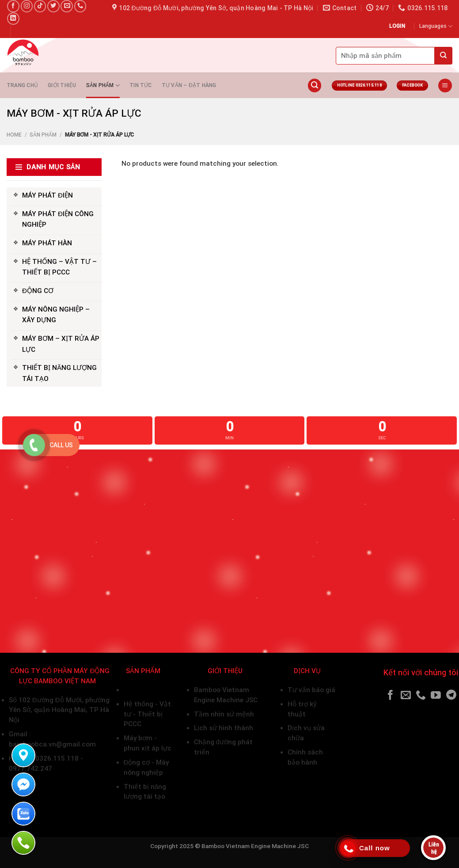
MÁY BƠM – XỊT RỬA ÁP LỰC (61, 344)
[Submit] (444, 56)
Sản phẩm (103, 86)
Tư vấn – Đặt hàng (189, 85)
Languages (436, 26)
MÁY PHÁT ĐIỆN (47, 195)
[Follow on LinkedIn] (13, 19)
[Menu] (445, 86)
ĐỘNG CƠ (38, 291)
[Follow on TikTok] (40, 6)
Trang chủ (22, 85)
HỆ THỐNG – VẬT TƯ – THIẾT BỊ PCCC (59, 267)
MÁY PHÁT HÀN (47, 243)
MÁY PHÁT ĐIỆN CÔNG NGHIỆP (58, 219)
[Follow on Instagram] (27, 6)
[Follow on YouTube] (436, 696)
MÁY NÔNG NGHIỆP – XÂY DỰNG (56, 315)
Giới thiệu (62, 85)
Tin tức (141, 85)
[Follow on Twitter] (53, 6)
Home (14, 135)
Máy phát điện (146, 690)
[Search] (315, 86)
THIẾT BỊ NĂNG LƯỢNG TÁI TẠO (59, 373)
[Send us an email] (67, 6)
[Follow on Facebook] (13, 6)
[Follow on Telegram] (451, 696)
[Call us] (80, 6)
